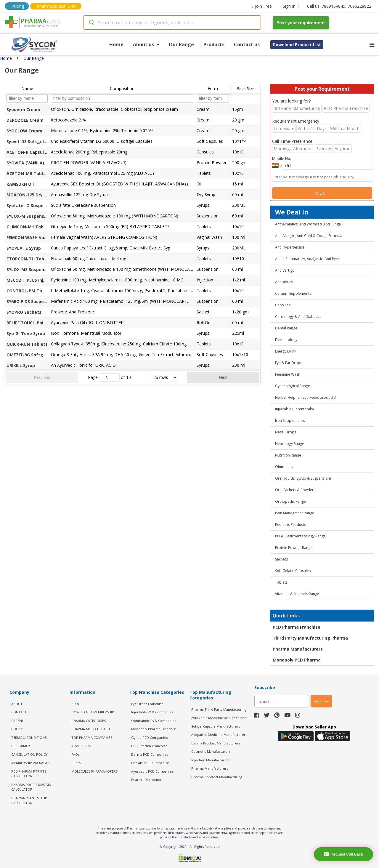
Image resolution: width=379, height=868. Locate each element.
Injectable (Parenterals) (294, 409)
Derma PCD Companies (150, 754)
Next (223, 377)
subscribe (321, 701)
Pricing (18, 6)
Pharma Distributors (147, 780)
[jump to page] (109, 377)
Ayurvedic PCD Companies (152, 771)
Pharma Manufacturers (298, 649)
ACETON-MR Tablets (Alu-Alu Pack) (44, 173)
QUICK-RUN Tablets (27, 344)
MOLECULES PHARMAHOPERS (94, 771)
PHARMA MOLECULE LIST (91, 729)
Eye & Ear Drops (289, 363)
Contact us (247, 44)
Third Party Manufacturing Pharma (310, 638)
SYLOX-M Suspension (29, 216)
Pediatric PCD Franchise (150, 763)
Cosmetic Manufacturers (211, 751)
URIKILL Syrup (21, 365)
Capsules (283, 305)
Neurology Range (290, 444)
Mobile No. (282, 158)
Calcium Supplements (293, 293)
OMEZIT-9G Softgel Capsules (37, 355)
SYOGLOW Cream (24, 131)
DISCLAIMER (21, 746)
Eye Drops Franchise (147, 704)
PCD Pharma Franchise (297, 627)
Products (214, 44)
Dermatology (286, 340)
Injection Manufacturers (210, 760)
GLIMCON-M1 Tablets (29, 227)
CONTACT (19, 712)
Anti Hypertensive (290, 247)
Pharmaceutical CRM (57, 6)
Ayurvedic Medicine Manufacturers (219, 718)
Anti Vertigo (285, 270)
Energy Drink (286, 351)
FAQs (75, 754)
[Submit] (91, 23)
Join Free (262, 6)
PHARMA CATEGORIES (89, 721)
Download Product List (297, 45)
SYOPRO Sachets (24, 312)
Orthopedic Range (290, 501)
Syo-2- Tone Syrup (26, 333)
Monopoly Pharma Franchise (154, 729)
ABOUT (17, 704)
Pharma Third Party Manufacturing (219, 709)
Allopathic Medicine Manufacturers (219, 735)
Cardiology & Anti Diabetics (298, 317)
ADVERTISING (82, 746)
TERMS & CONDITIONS (29, 738)
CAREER (17, 721)
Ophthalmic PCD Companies (154, 721)
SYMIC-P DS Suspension (31, 301)
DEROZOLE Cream (25, 120)
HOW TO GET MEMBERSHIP (93, 712)
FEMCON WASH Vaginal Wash (37, 237)
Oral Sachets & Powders (295, 490)
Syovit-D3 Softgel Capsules (35, 141)
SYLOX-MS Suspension (30, 269)
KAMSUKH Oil (20, 184)
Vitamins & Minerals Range (297, 594)
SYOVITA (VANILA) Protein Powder (42, 163)
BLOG (76, 704)
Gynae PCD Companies (149, 738)
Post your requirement (301, 23)
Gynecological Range (293, 386)
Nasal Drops (286, 432)
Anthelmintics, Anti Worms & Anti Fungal (308, 224)
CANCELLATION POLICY (29, 754)
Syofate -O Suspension (31, 205)
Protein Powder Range (294, 548)
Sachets (281, 559)
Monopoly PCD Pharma (297, 660)
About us (146, 44)
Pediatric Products (290, 525)
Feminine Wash (288, 374)
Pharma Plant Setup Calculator (29, 800)
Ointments (284, 467)
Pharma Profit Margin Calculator (31, 787)
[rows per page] (164, 377)
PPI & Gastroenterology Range (300, 536)
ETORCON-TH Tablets (29, 259)
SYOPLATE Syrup (24, 248)
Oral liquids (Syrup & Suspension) (303, 478)
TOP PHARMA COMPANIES (92, 738)
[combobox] (172, 23)
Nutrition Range (288, 455)
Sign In (289, 6)
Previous (42, 377)
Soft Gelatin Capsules (293, 571)
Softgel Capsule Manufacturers (216, 726)
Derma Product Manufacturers (216, 743)
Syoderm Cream (23, 109)
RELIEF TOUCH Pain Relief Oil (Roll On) (46, 323)
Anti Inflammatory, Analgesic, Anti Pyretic (309, 259)
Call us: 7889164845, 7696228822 (339, 6)
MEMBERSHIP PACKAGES (30, 763)
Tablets (281, 582)
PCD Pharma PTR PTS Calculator (29, 774)
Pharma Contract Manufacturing (217, 777)
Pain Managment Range (295, 513)
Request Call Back (344, 854)
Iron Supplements (290, 421)
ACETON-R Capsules (28, 152)
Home (116, 44)
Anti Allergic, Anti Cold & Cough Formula (309, 236)
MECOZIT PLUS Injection (32, 280)
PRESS (76, 763)
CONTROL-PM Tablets (30, 291)
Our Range (181, 44)
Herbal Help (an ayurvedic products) (306, 397)
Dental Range (286, 328)
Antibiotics (284, 282)
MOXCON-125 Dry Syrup (31, 195)
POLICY (17, 729)
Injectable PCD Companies (152, 712)
